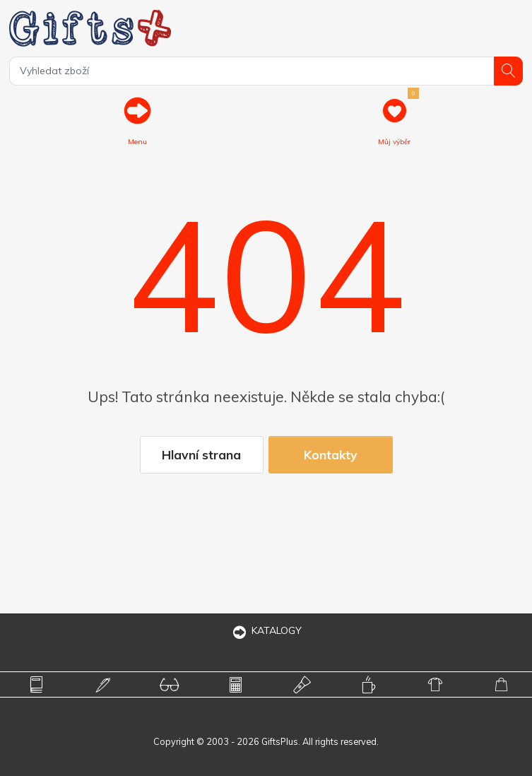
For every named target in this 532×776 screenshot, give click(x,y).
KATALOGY (266, 630)
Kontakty (331, 454)
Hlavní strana (201, 454)
